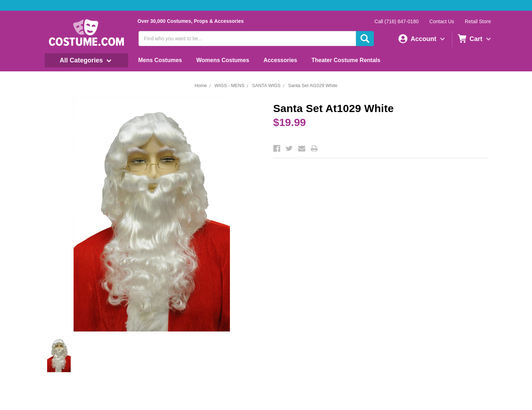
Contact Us (442, 21)
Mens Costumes (160, 60)
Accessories (280, 60)
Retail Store (478, 21)
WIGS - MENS (230, 85)
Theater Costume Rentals (346, 60)
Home (201, 85)
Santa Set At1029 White (313, 85)
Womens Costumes (223, 60)
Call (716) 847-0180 (397, 21)
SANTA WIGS (266, 85)
